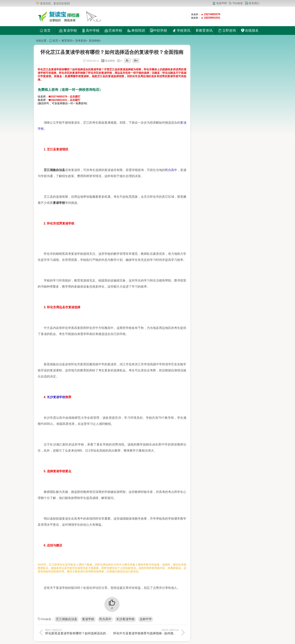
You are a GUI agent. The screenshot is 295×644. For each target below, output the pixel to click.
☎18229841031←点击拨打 (64, 100)
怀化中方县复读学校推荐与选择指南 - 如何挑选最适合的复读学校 (157, 632)
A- (127, 61)
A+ (136, 61)
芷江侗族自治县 (67, 619)
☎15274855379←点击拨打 (64, 96)
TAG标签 (236, 3)
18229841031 (212, 18)
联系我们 (252, 3)
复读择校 (94, 41)
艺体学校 (113, 31)
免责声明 (220, 3)
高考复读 (81, 41)
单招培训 (136, 31)
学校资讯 (182, 31)
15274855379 (212, 14)
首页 (45, 31)
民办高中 (171, 170)
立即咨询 (227, 31)
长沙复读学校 (56, 397)
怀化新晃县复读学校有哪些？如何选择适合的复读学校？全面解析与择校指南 (97, 632)
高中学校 (91, 31)
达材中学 (146, 619)
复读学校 (68, 31)
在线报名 (250, 31)
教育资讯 (67, 41)
